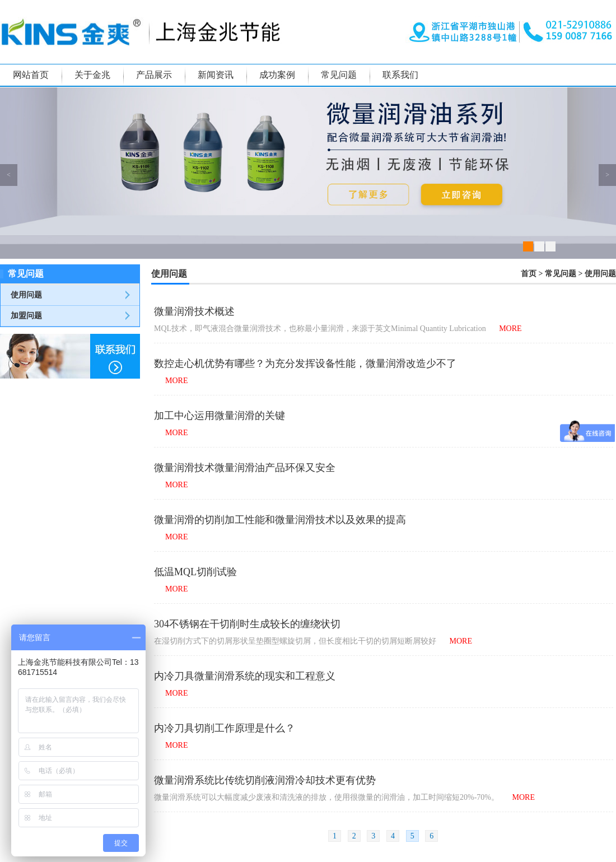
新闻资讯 (216, 75)
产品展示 (154, 75)
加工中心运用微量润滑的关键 (220, 416)
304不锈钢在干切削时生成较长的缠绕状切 (247, 624)
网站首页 (31, 75)
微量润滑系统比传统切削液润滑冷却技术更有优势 (265, 780)
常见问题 (339, 75)
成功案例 (277, 75)
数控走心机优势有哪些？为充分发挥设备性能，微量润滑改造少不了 (305, 364)
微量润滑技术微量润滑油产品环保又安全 (245, 468)
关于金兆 (92, 75)
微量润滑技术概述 (194, 311)
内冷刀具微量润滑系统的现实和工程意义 (245, 676)
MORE (510, 329)
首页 (529, 274)
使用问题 (26, 295)
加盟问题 (26, 316)
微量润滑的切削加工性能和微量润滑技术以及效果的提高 (280, 520)
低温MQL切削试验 (195, 572)
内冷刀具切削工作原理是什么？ (225, 728)
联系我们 (400, 75)
